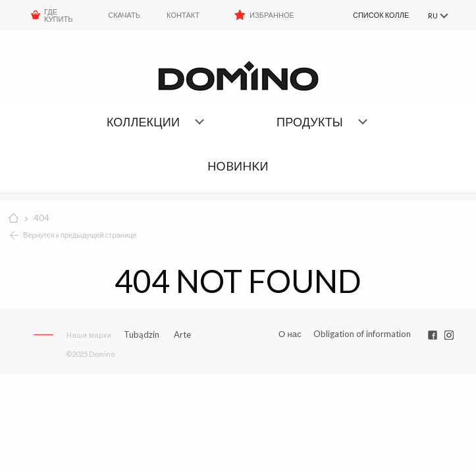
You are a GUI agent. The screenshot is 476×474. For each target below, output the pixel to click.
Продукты (310, 122)
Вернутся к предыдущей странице (80, 235)
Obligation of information (362, 334)
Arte (182, 335)
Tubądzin (142, 334)
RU (432, 15)
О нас (290, 334)
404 (41, 218)
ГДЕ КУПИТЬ (59, 15)
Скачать (124, 15)
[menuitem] (368, 15)
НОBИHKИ (238, 166)
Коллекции (143, 122)
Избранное (272, 15)
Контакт (183, 15)
